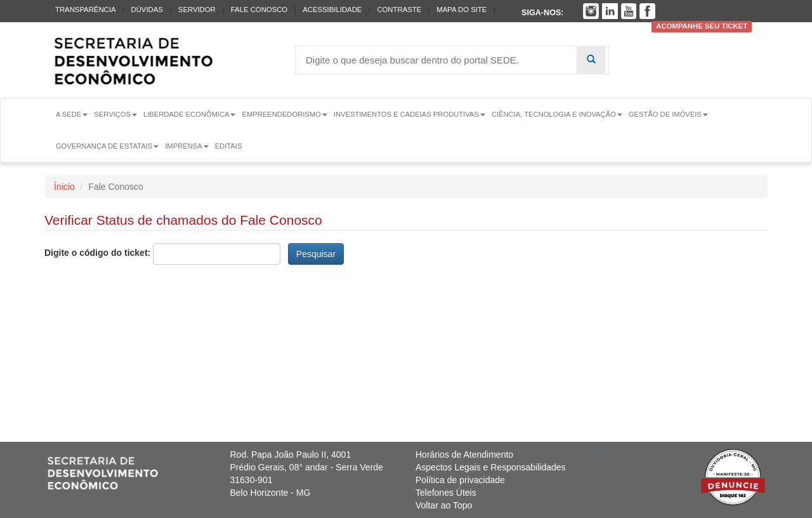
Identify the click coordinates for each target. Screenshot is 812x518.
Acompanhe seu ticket (702, 27)
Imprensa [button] (187, 146)
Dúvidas (147, 10)
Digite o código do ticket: (97, 253)
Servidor (197, 10)
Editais (229, 146)
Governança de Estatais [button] (107, 146)
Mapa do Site (462, 10)
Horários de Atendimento (464, 455)
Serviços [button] (115, 114)
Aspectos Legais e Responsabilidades (491, 467)
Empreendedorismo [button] (284, 114)
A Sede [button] (72, 114)
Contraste (399, 10)
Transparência (85, 10)
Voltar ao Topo (444, 505)
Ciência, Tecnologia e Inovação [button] (557, 114)
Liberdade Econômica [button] (190, 114)
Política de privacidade (460, 480)
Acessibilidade (332, 10)
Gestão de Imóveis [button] (668, 114)
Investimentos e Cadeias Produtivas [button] (409, 114)
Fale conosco (259, 10)
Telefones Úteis (446, 493)
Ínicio (64, 187)
